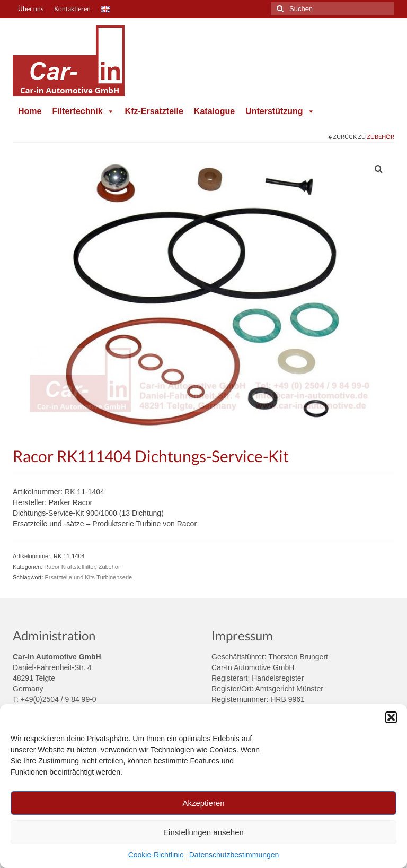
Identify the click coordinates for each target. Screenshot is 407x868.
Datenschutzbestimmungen (234, 855)
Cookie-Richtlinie (156, 855)
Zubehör (381, 137)
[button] (391, 717)
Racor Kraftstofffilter (69, 567)
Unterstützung (280, 111)
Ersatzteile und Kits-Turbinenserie (89, 577)
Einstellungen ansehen (203, 832)
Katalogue (214, 111)
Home (30, 111)
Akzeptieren (203, 803)
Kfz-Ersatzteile (154, 111)
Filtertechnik (83, 111)
